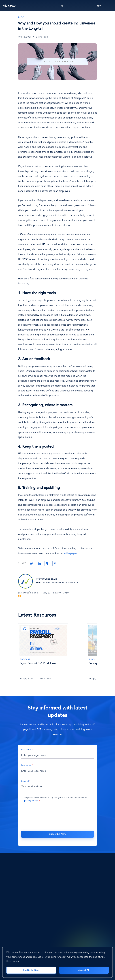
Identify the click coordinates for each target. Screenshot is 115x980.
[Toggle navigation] (110, 6)
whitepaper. (71, 554)
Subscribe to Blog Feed (19, 596)
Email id (25, 781)
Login (96, 6)
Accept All (84, 970)
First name (26, 750)
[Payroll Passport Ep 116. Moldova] (43, 653)
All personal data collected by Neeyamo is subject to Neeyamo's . (56, 799)
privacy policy (31, 801)
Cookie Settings (31, 970)
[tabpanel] (52, 655)
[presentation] (57, 816)
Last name (26, 765)
